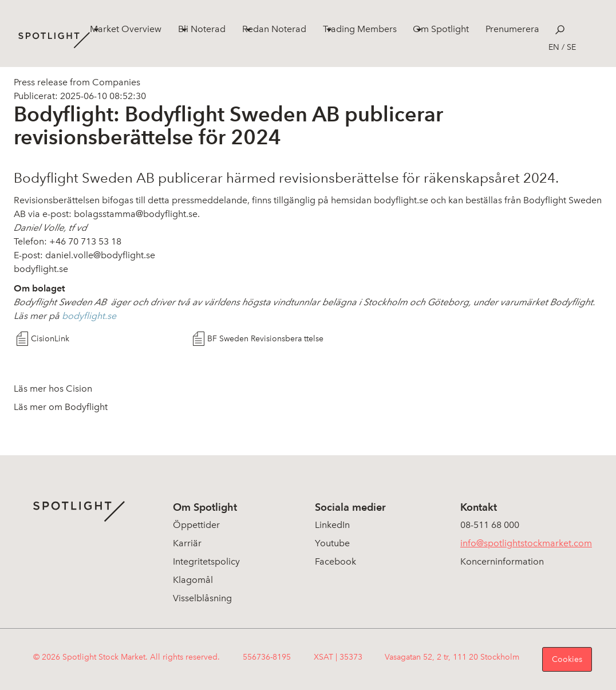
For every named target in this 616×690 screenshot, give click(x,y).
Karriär (187, 543)
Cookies (567, 659)
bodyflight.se (401, 200)
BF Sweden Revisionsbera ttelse (265, 339)
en (554, 47)
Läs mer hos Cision (53, 389)
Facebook (335, 561)
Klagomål (193, 580)
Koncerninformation (502, 561)
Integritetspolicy (206, 561)
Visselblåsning (202, 598)
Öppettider (196, 525)
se (571, 47)
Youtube (332, 543)
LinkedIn (332, 525)
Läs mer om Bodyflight (61, 407)
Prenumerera (512, 29)
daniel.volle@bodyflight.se (101, 255)
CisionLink (50, 339)
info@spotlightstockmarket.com (526, 543)
